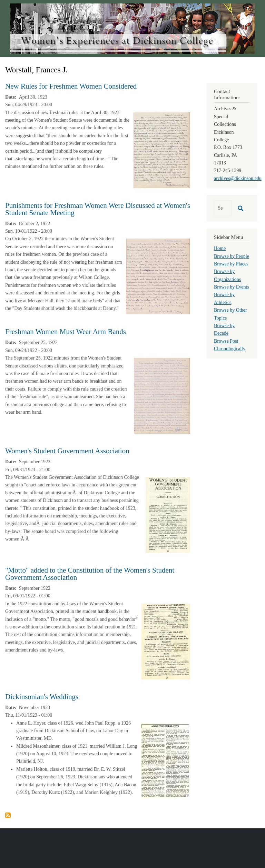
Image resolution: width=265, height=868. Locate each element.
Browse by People (232, 256)
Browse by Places (231, 264)
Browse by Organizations (227, 275)
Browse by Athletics (224, 298)
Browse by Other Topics (230, 314)
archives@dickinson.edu (238, 178)
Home (220, 248)
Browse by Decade (224, 329)
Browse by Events (232, 287)
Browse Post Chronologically (230, 345)
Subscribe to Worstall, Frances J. (8, 815)
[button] (162, 150)
